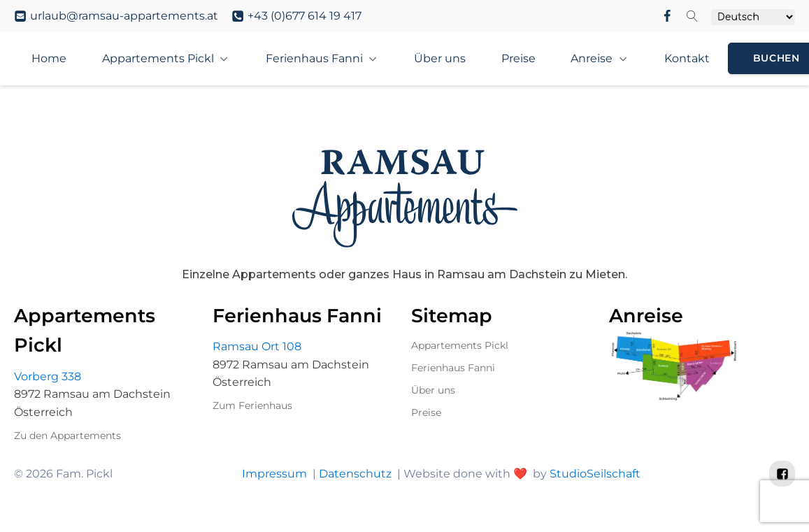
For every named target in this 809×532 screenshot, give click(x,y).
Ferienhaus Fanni (314, 58)
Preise (426, 412)
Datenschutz (355, 474)
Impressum (274, 474)
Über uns (433, 390)
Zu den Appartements (67, 436)
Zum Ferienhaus (252, 405)
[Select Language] (753, 17)
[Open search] (692, 16)
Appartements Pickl (158, 58)
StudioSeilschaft (594, 474)
